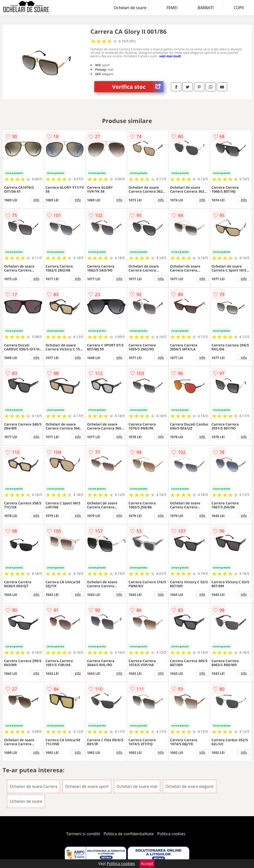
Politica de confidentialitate (129, 834)
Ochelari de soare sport (87, 786)
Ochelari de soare (130, 8)
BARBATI (206, 8)
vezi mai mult (170, 56)
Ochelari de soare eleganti (190, 786)
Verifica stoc (138, 87)
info (36, 200)
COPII (239, 8)
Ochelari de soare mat (137, 786)
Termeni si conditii (83, 834)
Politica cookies (171, 834)
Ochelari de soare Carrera (33, 786)
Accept (147, 864)
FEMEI (172, 8)
